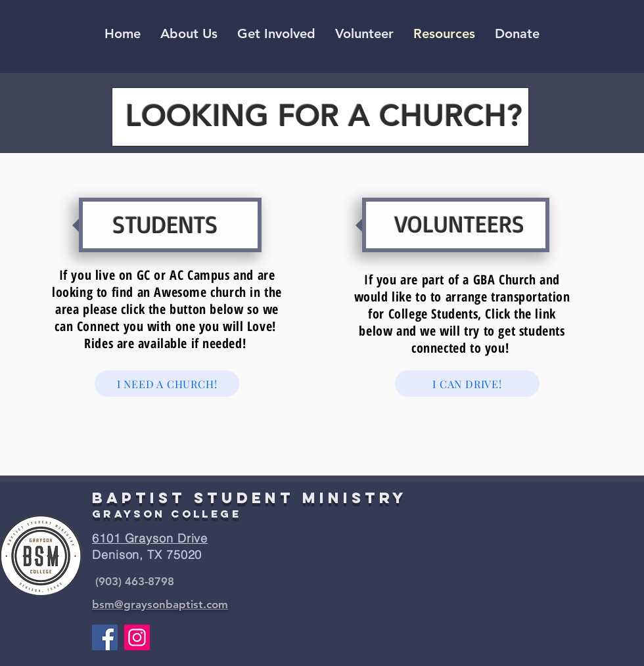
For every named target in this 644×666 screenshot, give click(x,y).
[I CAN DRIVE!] (467, 384)
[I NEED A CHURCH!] (167, 384)
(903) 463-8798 (135, 581)
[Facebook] (105, 637)
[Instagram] (137, 637)
